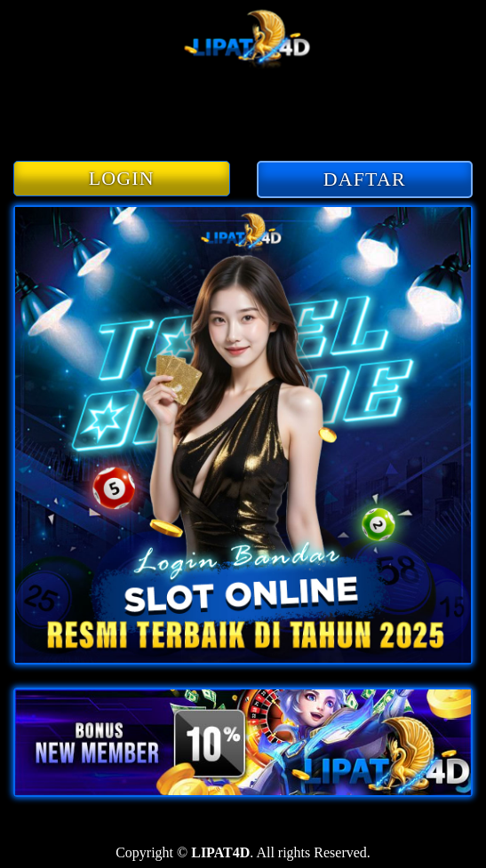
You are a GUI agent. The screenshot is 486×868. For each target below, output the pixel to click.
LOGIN (122, 178)
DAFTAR (365, 179)
